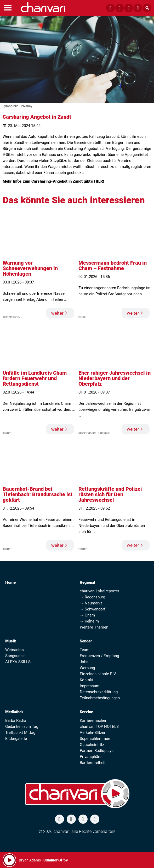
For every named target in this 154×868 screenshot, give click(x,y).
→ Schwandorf (93, 609)
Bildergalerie (16, 739)
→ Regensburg (92, 597)
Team (85, 650)
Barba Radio (16, 720)
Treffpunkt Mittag (20, 733)
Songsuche (15, 656)
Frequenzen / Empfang (99, 656)
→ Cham (87, 615)
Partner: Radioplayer (97, 751)
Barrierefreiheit (93, 763)
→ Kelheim (89, 621)
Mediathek (14, 712)
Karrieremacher (93, 720)
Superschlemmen (95, 739)
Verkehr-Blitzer (93, 733)
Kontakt (87, 680)
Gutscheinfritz (92, 745)
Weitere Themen (94, 627)
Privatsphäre (91, 757)
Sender (86, 641)
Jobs (84, 662)
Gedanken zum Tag (22, 727)
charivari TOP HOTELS (99, 727)
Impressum (90, 686)
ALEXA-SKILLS (18, 662)
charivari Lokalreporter (99, 591)
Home (10, 582)
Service (86, 712)
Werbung (87, 668)
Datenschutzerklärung (99, 692)
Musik (11, 641)
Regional (87, 582)
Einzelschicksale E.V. (98, 674)
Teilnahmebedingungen (100, 698)
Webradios (15, 650)
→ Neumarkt (91, 603)
